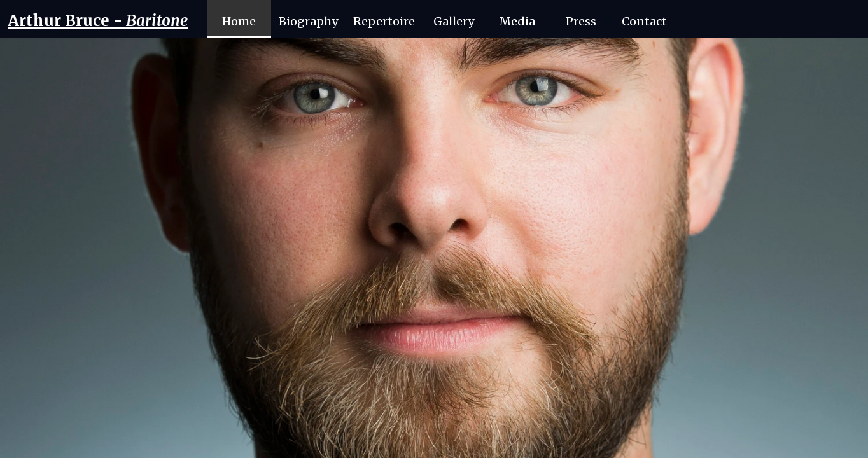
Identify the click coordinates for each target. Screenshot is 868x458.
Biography (308, 21)
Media (517, 21)
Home (239, 21)
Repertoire (384, 21)
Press (581, 21)
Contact (644, 21)
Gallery (454, 21)
